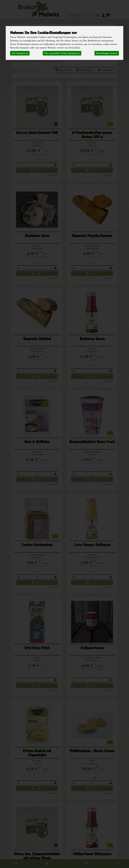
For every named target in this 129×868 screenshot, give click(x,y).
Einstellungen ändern (107, 53)
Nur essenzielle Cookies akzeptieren (62, 53)
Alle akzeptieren (20, 53)
